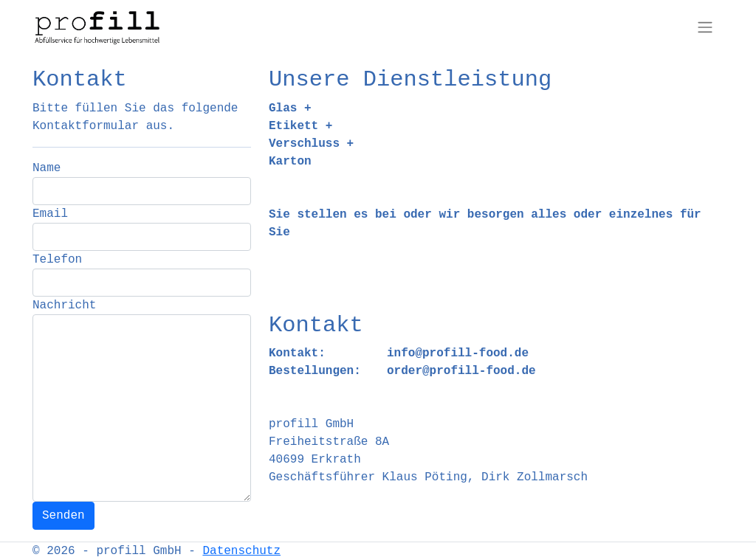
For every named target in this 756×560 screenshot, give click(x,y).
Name (47, 168)
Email (50, 214)
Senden (63, 516)
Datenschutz (241, 551)
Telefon (57, 260)
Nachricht (64, 305)
